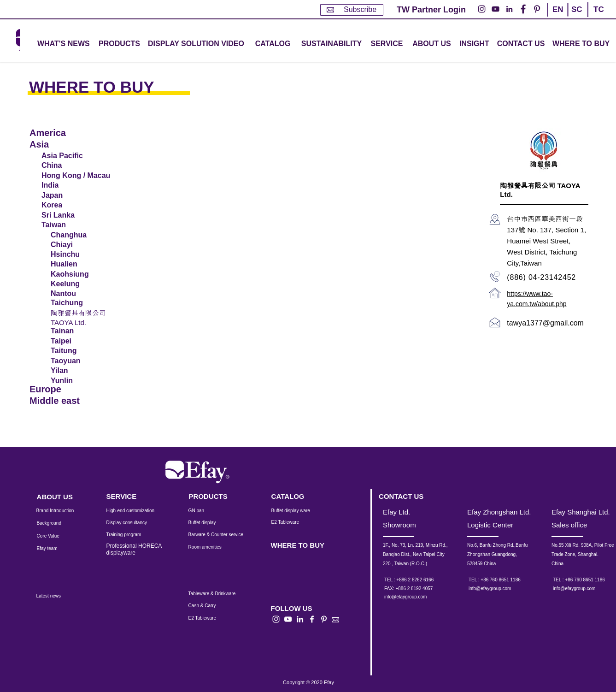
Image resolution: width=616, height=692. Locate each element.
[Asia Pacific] (76, 156)
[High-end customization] (136, 511)
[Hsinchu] (75, 254)
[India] (76, 185)
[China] (76, 166)
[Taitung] (75, 351)
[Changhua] (74, 235)
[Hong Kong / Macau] (78, 176)
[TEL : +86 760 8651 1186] (506, 580)
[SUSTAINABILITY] (331, 44)
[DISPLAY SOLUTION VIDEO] (196, 44)
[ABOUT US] (432, 44)
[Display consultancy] (131, 523)
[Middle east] (61, 401)
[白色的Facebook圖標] (312, 619)
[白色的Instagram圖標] (276, 619)
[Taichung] (74, 303)
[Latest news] (59, 596)
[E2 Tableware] (297, 522)
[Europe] (61, 389)
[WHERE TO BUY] (581, 44)
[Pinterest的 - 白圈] (537, 9)
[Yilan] (75, 371)
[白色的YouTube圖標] (288, 619)
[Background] (56, 523)
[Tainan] (75, 331)
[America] (61, 133)
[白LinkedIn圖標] (300, 619)
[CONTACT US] (521, 44)
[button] (119, 44)
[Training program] (129, 535)
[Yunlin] (75, 381)
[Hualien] (75, 264)
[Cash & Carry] (208, 606)
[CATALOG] (273, 44)
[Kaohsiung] (74, 274)
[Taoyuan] (75, 361)
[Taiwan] (76, 225)
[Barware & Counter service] (227, 535)
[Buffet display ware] (297, 511)
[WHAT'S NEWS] (65, 44)
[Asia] (61, 145)
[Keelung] (74, 284)
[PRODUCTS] (214, 496)
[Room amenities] (210, 547)
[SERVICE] (131, 496)
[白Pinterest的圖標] (324, 619)
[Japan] (76, 195)
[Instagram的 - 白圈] (482, 9)
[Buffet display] (209, 523)
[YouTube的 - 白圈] (496, 9)
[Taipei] (75, 341)
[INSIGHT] (476, 44)
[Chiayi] (74, 245)
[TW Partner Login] (431, 10)
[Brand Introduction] (61, 511)
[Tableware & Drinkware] (220, 594)
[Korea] (76, 205)
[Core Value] (55, 536)
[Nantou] (74, 294)
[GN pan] (210, 511)
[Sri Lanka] (76, 215)
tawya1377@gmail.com (545, 323)
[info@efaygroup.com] (414, 597)
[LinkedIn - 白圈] (509, 9)
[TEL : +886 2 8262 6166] (421, 580)
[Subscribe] (352, 10)
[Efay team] (55, 549)
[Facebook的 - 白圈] (523, 9)
